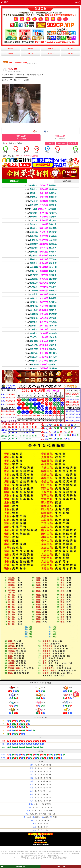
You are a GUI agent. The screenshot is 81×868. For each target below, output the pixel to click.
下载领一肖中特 (61, 866)
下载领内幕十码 (13, 866)
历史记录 (76, 2)
